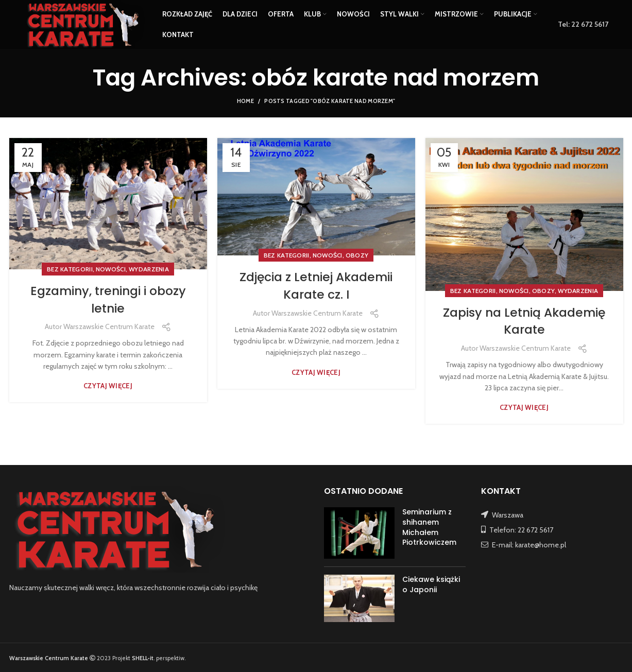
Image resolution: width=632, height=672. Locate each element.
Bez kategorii (70, 269)
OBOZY (357, 255)
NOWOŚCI (111, 269)
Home (245, 101)
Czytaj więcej (108, 386)
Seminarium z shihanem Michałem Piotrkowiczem (429, 527)
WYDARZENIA (149, 269)
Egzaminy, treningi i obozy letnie (108, 299)
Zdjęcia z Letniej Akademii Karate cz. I (316, 286)
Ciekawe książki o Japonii (431, 584)
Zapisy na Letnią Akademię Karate (524, 321)
